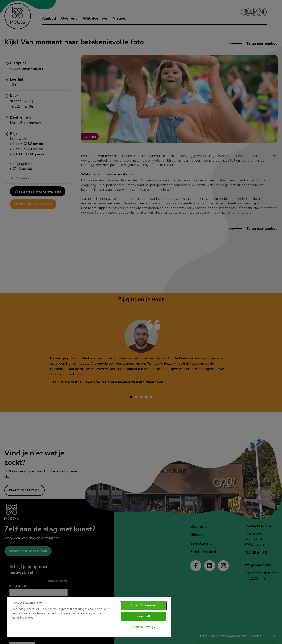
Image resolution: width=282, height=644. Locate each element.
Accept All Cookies (143, 606)
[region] (89, 617)
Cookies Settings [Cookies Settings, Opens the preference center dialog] (143, 627)
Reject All (143, 616)
